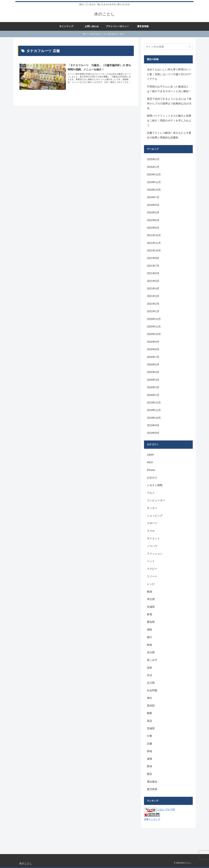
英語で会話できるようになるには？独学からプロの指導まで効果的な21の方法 (169, 104)
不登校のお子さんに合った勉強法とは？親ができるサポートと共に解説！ (169, 89)
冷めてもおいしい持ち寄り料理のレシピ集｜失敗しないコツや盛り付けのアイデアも (169, 74)
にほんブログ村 (160, 810)
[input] (168, 47)
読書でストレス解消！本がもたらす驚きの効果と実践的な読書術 (169, 135)
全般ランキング (152, 819)
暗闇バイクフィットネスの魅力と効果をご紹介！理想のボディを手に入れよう (169, 120)
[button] (190, 47)
